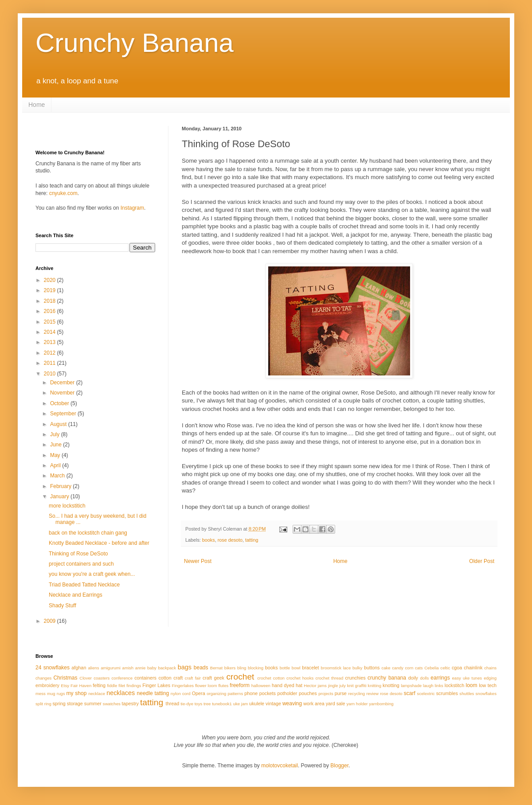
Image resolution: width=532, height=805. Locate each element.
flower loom (206, 686)
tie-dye (187, 704)
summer (93, 703)
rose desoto (230, 540)
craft (178, 678)
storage (75, 703)
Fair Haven (81, 686)
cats (419, 668)
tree (207, 704)
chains (490, 668)
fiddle (112, 686)
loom (472, 685)
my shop (77, 693)
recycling (356, 694)
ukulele (257, 703)
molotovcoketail (280, 766)
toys (199, 704)
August (59, 424)
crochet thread (329, 678)
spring (59, 703)
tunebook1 (222, 704)
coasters (102, 678)
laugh (428, 686)
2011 (51, 363)
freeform (240, 685)
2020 (51, 280)
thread (173, 703)
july (342, 686)
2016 (51, 311)
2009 (51, 621)
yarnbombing (381, 704)
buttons (372, 668)
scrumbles (447, 693)
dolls (424, 678)
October (60, 403)
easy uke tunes (467, 678)
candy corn (403, 668)
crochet (240, 677)
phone (251, 693)
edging (490, 678)
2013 (51, 342)
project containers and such (81, 564)
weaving (292, 703)
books (209, 540)
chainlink (473, 668)
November (63, 393)
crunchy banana (387, 678)
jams (322, 686)
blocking (256, 668)
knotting (391, 685)
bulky (357, 668)
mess (41, 694)
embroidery (47, 685)
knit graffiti (357, 686)
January (60, 496)
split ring (43, 704)
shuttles (467, 694)
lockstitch (454, 685)
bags (185, 667)
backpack (167, 668)
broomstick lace (336, 668)
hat (299, 685)
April (56, 465)
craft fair (193, 678)
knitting (375, 686)
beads (201, 668)
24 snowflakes (53, 668)
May (56, 455)
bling (242, 668)
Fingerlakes (183, 686)
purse (341, 693)
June (57, 445)
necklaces (121, 693)
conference (122, 678)
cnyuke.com (63, 193)
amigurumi (111, 668)
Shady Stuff (63, 606)
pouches (308, 693)
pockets (268, 693)
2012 (51, 353)
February (61, 486)
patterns (236, 694)
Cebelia (432, 668)
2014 (51, 332)
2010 (51, 374)
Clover (86, 678)
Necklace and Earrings (76, 595)
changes (43, 678)
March (58, 476)
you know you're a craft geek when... (92, 574)
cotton (165, 678)
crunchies (355, 678)
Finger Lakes (156, 685)
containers (145, 678)
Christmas (65, 678)
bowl (296, 668)
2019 (51, 290)
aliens (93, 668)
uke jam (241, 704)
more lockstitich (67, 506)
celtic (445, 668)
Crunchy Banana (135, 43)
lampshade (411, 686)
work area (314, 703)
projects (326, 694)
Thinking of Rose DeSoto (78, 554)
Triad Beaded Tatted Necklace (84, 585)
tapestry (130, 703)
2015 (51, 322)
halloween (261, 686)
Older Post (482, 561)
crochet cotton (271, 678)
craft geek (213, 678)
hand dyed (283, 685)
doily (413, 678)
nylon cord (181, 694)
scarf (410, 693)
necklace (97, 694)
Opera (199, 693)
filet (122, 686)
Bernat (216, 668)
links (439, 686)
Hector (310, 686)
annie (140, 668)
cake (386, 668)
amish (128, 668)
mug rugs (56, 694)
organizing (216, 694)
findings (134, 686)
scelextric (426, 694)
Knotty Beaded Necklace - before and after (99, 543)
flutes (223, 686)
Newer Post (198, 561)
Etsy (65, 686)
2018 (51, 301)
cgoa (457, 668)
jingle (333, 686)
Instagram (132, 208)
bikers (230, 668)
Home (37, 105)
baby (152, 668)
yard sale (336, 703)
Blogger (339, 766)
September (64, 414)
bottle (285, 668)
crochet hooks (300, 678)
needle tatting (153, 693)
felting (99, 685)
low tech (488, 685)
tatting (252, 540)
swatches (112, 704)
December (63, 383)
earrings (440, 678)
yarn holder (357, 704)
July (56, 434)
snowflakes (486, 694)
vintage (273, 703)
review (372, 694)
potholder (287, 693)
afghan (79, 668)
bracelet (310, 668)
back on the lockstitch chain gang (88, 533)
